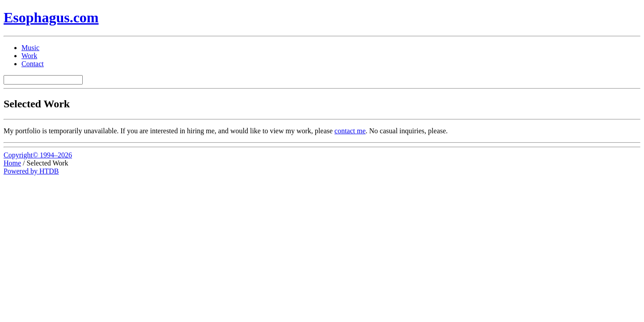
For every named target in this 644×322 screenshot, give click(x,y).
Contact (33, 64)
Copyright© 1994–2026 (38, 155)
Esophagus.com (51, 17)
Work (29, 56)
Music (30, 48)
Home (12, 163)
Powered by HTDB (31, 171)
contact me (350, 131)
